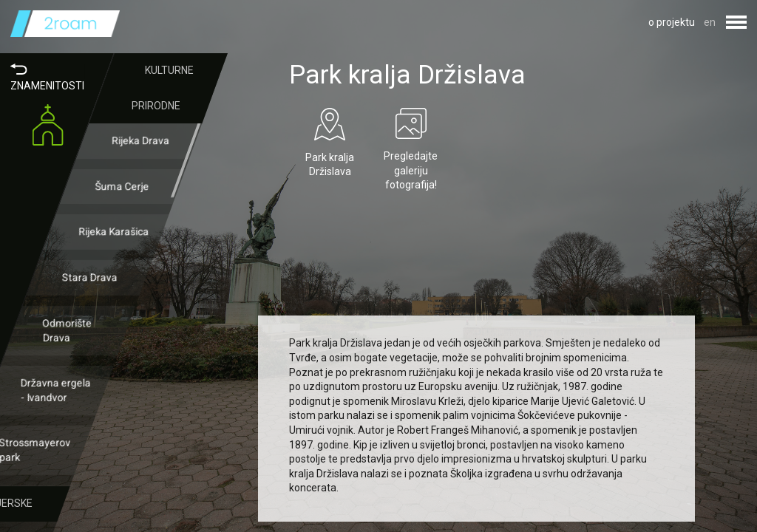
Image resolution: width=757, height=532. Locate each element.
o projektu (672, 22)
